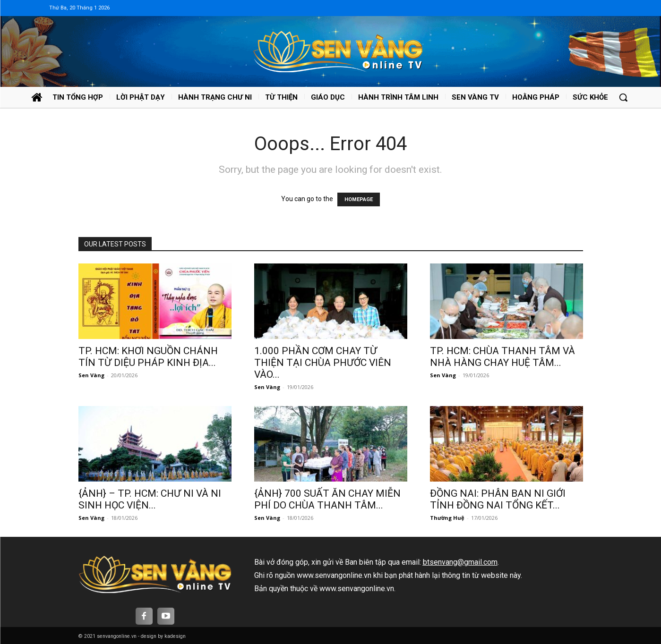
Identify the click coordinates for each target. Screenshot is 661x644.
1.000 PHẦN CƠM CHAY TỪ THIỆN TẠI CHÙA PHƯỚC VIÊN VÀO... (323, 363)
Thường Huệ (447, 518)
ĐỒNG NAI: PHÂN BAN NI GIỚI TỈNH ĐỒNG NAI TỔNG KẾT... (498, 499)
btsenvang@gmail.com (460, 562)
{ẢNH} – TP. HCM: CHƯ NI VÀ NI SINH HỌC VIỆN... (150, 499)
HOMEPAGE (359, 199)
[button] (623, 97)
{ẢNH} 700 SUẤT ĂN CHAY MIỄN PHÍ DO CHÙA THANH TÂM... (327, 499)
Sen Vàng (91, 375)
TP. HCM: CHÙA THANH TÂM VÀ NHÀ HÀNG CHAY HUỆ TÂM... (502, 357)
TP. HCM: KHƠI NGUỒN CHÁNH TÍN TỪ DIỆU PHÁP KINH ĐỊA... (148, 357)
